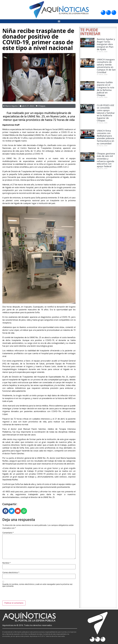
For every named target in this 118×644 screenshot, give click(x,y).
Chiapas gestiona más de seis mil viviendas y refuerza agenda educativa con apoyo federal (106, 160)
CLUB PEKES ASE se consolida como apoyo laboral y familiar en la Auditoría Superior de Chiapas (106, 113)
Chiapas (42, 106)
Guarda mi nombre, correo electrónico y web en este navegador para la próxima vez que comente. (37, 585)
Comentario (8, 533)
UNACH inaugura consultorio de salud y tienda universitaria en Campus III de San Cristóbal (106, 66)
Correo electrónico (11, 573)
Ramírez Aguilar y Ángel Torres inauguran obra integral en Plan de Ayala (106, 44)
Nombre (6, 563)
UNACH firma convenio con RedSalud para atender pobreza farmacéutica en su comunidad (106, 137)
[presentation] (20, 595)
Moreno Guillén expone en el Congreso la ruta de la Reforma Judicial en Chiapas (106, 89)
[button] (59, 21)
